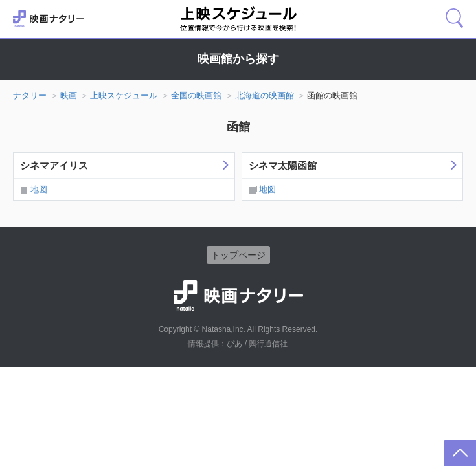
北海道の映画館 (265, 95)
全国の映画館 (196, 95)
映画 (69, 95)
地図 (39, 189)
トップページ (238, 255)
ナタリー (30, 95)
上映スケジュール (124, 95)
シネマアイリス (54, 165)
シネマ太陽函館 (283, 165)
